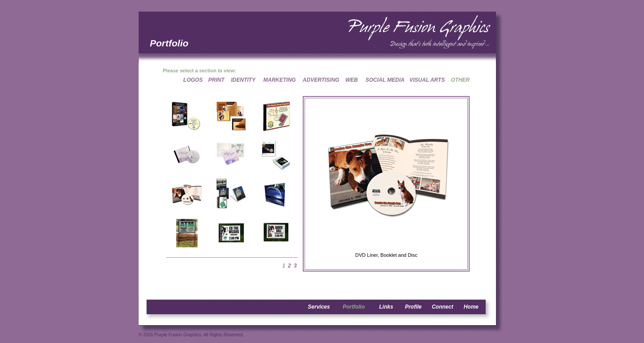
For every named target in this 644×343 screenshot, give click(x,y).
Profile (413, 307)
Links (386, 307)
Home (471, 307)
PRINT (216, 80)
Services (319, 307)
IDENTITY (244, 80)
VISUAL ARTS (427, 80)
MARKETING (280, 80)
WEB (352, 80)
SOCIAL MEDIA (385, 80)
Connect (442, 307)
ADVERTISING (321, 80)
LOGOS (193, 80)
